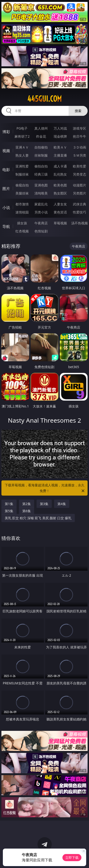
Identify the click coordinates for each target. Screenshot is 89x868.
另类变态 (80, 174)
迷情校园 (22, 212)
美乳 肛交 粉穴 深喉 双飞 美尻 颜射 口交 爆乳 (38, 518)
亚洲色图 (41, 185)
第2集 (27, 504)
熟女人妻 (22, 155)
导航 (6, 226)
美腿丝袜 (22, 193)
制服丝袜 (22, 174)
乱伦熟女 (60, 174)
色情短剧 (41, 231)
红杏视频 (22, 231)
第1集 (9, 504)
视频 (6, 151)
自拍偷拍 (41, 147)
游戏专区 (80, 128)
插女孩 (22, 223)
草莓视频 (60, 223)
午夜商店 (41, 223)
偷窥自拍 (22, 185)
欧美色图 (60, 185)
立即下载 (72, 857)
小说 (6, 208)
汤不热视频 (80, 223)
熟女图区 (60, 193)
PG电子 (22, 128)
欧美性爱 (80, 166)
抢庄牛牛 (80, 136)
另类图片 (80, 193)
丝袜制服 (41, 155)
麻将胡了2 (22, 136)
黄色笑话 (60, 212)
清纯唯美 (41, 193)
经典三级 (41, 174)
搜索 (78, 111)
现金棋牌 (60, 136)
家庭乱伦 (41, 204)
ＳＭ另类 (80, 155)
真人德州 (41, 128)
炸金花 (41, 136)
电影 (6, 170)
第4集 (62, 504)
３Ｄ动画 (80, 147)
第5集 (9, 511)
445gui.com (44, 99)
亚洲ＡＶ (22, 147)
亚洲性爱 (22, 166)
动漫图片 (80, 185)
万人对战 (60, 128)
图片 (6, 189)
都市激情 (22, 204)
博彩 (6, 132)
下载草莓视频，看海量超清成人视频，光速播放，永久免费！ (45, 488)
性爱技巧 (80, 212)
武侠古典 (80, 204)
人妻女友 (60, 204)
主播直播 (60, 155)
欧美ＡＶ (60, 147)
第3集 (44, 504)
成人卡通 (60, 166)
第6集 (27, 511)
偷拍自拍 (41, 166)
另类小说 (41, 212)
